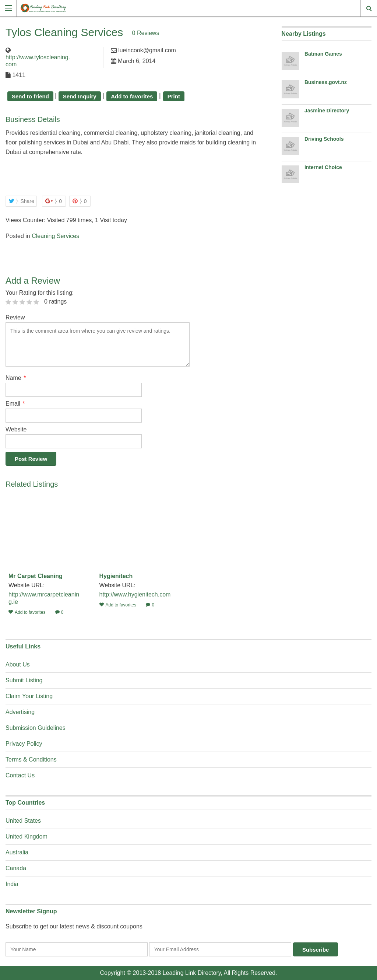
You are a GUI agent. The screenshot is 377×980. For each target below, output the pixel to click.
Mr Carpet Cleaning (36, 576)
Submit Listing (24, 680)
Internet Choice (323, 167)
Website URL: (27, 585)
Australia (17, 852)
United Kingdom (27, 836)
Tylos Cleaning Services (64, 32)
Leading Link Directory (192, 973)
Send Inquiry (80, 96)
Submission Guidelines (36, 728)
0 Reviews (146, 33)
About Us (18, 664)
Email (15, 404)
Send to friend (30, 96)
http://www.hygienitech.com (135, 594)
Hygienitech (116, 576)
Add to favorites (132, 96)
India (12, 884)
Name (16, 378)
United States (23, 821)
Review (15, 317)
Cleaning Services (55, 236)
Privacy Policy (24, 744)
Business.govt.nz (326, 82)
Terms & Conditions (31, 759)
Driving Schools (324, 139)
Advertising (20, 712)
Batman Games (323, 54)
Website (16, 429)
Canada (16, 868)
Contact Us (20, 775)
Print (174, 96)
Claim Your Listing (29, 696)
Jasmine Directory (327, 111)
